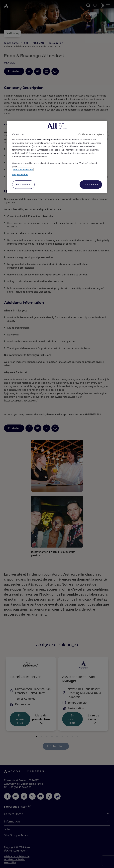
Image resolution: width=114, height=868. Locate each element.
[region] (57, 157)
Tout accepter (91, 184)
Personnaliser (23, 184)
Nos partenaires (20, 174)
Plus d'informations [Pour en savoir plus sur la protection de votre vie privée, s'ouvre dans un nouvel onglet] (23, 170)
